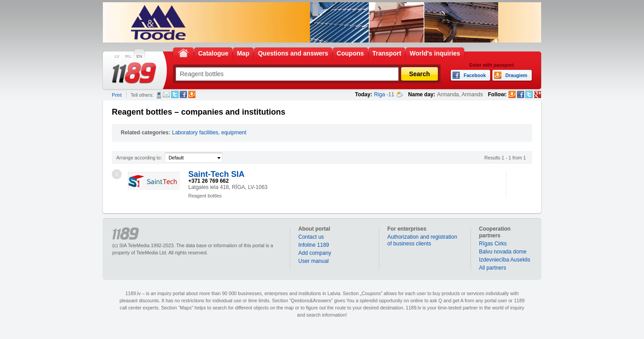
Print (117, 95)
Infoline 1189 (314, 245)
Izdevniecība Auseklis (505, 260)
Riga (379, 94)
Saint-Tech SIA (216, 174)
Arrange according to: (139, 158)
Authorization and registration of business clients (422, 240)
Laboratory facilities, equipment (209, 133)
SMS (159, 95)
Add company (315, 253)
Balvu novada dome (503, 252)
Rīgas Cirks (493, 244)
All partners (493, 268)
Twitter (175, 94)
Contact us (311, 237)
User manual (314, 261)
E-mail (166, 94)
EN (139, 56)
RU (128, 56)
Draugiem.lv (192, 94)
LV (117, 56)
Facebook (183, 94)
